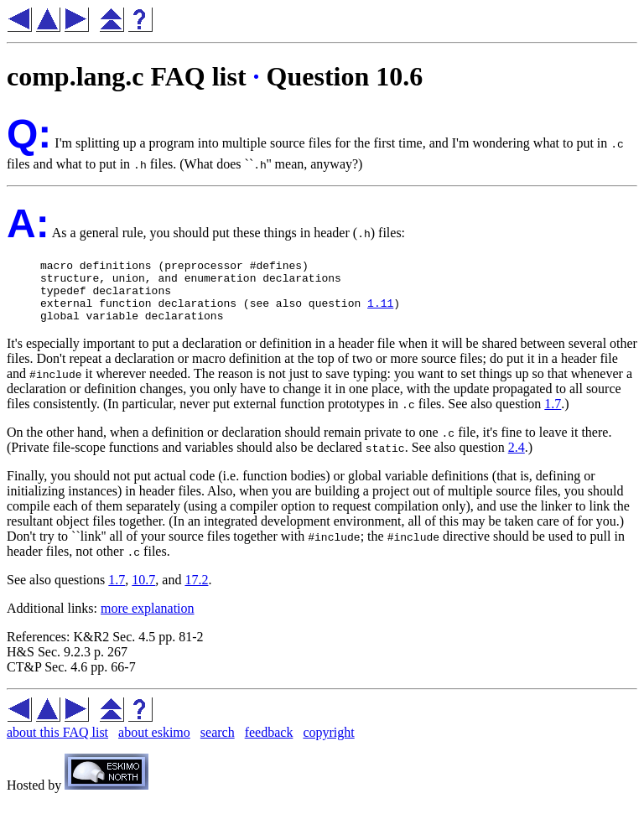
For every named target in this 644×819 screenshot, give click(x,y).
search (218, 745)
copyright (328, 745)
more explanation (148, 621)
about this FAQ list (57, 745)
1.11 (380, 313)
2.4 (517, 460)
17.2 (196, 592)
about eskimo (154, 745)
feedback (269, 745)
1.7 (553, 416)
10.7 (143, 592)
